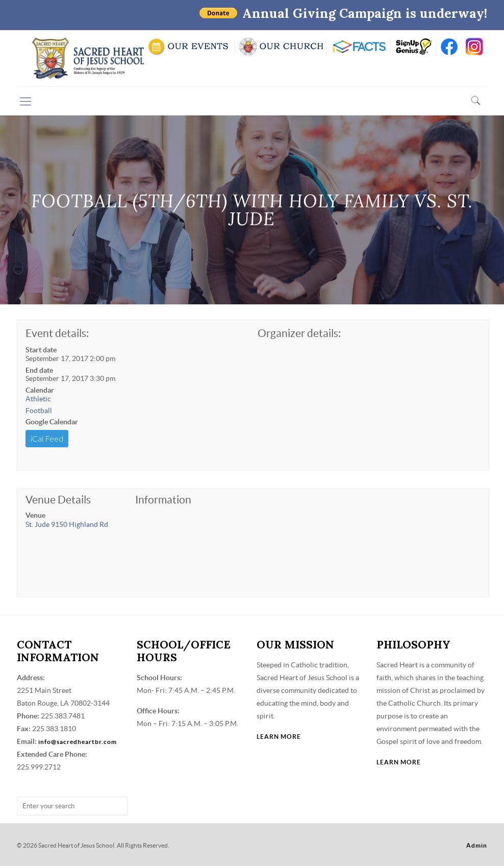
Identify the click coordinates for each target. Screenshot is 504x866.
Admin (477, 845)
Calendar (40, 390)
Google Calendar (52, 422)
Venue (35, 515)
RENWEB (359, 47)
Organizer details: (299, 333)
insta (475, 47)
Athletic (38, 399)
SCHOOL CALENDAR (189, 47)
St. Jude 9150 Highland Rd (67, 524)
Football (39, 411)
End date (39, 370)
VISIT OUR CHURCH (281, 47)
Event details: (57, 333)
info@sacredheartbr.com (78, 742)
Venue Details (58, 500)
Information (163, 500)
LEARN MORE (279, 737)
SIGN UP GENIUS (413, 47)
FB (449, 47)
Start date (41, 350)
